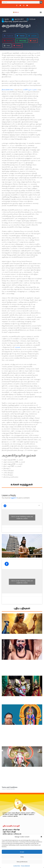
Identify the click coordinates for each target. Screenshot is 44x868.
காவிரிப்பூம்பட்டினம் (30, 90)
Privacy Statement (25, 866)
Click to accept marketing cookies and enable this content (22, 518)
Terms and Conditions (10, 787)
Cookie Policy (17, 866)
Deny (22, 857)
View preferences (22, 862)
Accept (22, 852)
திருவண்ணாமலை (8, 90)
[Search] (41, 2)
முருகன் (18, 347)
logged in (14, 498)
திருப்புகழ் (8, 21)
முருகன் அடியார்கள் (20, 21)
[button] (41, 837)
